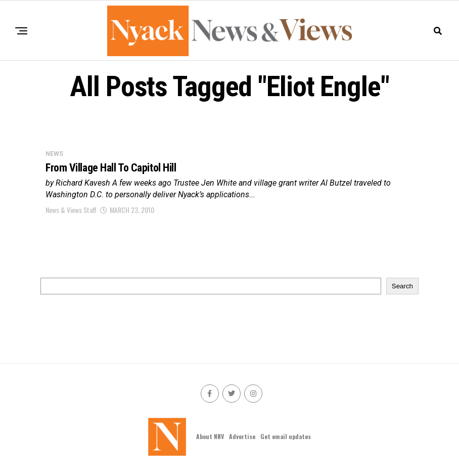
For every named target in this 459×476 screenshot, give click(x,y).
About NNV (210, 436)
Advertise (242, 436)
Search (402, 286)
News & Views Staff (71, 210)
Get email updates (286, 436)
